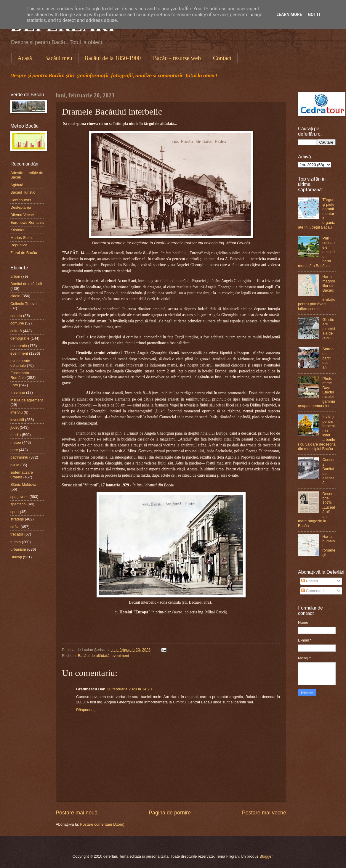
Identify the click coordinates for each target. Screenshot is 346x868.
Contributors (21, 200)
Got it (314, 15)
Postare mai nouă (77, 813)
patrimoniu (19, 457)
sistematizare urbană (22, 475)
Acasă (25, 58)
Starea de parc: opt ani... (328, 358)
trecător (17, 534)
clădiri (15, 296)
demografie (20, 338)
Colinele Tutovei (24, 304)
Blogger (266, 856)
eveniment (120, 656)
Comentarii (313, 591)
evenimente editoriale (20, 363)
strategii (17, 519)
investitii (17, 420)
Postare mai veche (264, 813)
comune (17, 323)
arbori (15, 276)
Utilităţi (16, 557)
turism (16, 542)
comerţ (16, 316)
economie (19, 346)
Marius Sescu (22, 238)
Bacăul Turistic (23, 192)
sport (15, 512)
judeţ (15, 427)
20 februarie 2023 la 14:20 (129, 689)
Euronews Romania (27, 222)
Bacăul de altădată (94, 656)
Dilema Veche (22, 215)
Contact (222, 58)
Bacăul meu (58, 58)
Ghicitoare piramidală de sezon (329, 329)
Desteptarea (21, 207)
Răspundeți (86, 710)
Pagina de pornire (170, 813)
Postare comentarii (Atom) (102, 824)
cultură (16, 331)
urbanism (18, 549)
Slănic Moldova (23, 484)
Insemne (18, 392)
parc (14, 450)
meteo (16, 442)
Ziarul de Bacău (24, 253)
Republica (19, 245)
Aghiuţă (17, 185)
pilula (15, 465)
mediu (16, 435)
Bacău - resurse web (177, 58)
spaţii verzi (19, 497)
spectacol (18, 504)
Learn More (289, 15)
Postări (310, 581)
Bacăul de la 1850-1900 (113, 58)
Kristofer (17, 230)
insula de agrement (27, 400)
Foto (14, 385)
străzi (15, 527)
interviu (17, 412)
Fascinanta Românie (20, 375)
